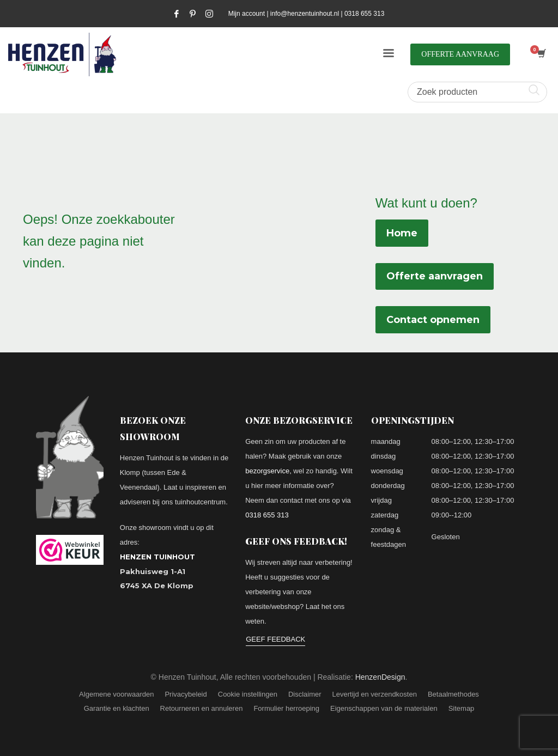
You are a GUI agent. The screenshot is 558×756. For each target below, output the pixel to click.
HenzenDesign (380, 677)
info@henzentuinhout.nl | (307, 14)
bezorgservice (267, 471)
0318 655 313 (364, 14)
